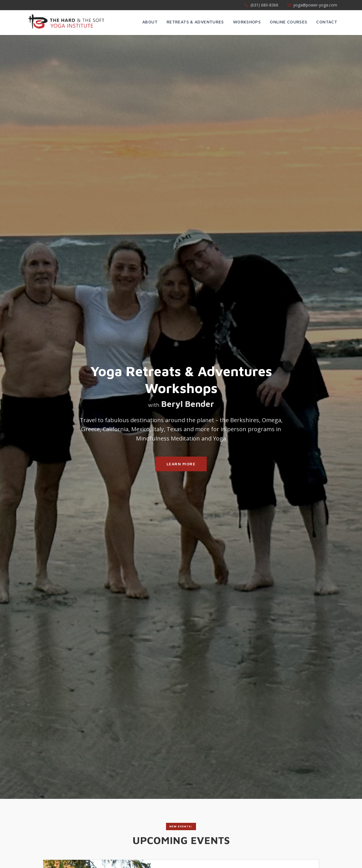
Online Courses (288, 22)
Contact (327, 22)
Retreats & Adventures (195, 22)
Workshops (247, 22)
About (150, 22)
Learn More (181, 464)
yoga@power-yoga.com (312, 5)
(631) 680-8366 (261, 5)
